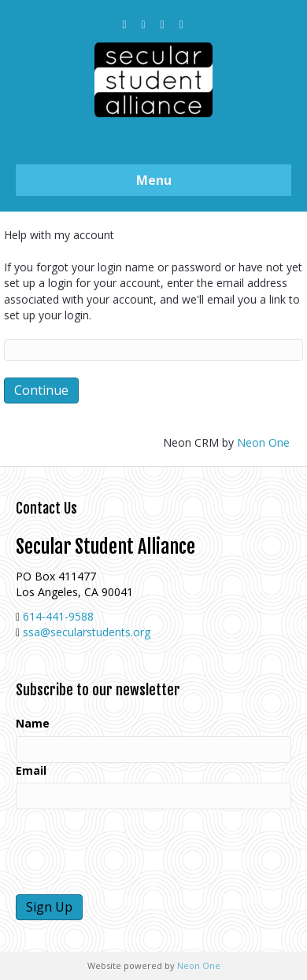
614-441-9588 (58, 616)
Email (31, 770)
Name (33, 723)
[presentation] (135, 852)
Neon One (263, 442)
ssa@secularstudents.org (87, 632)
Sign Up (49, 907)
